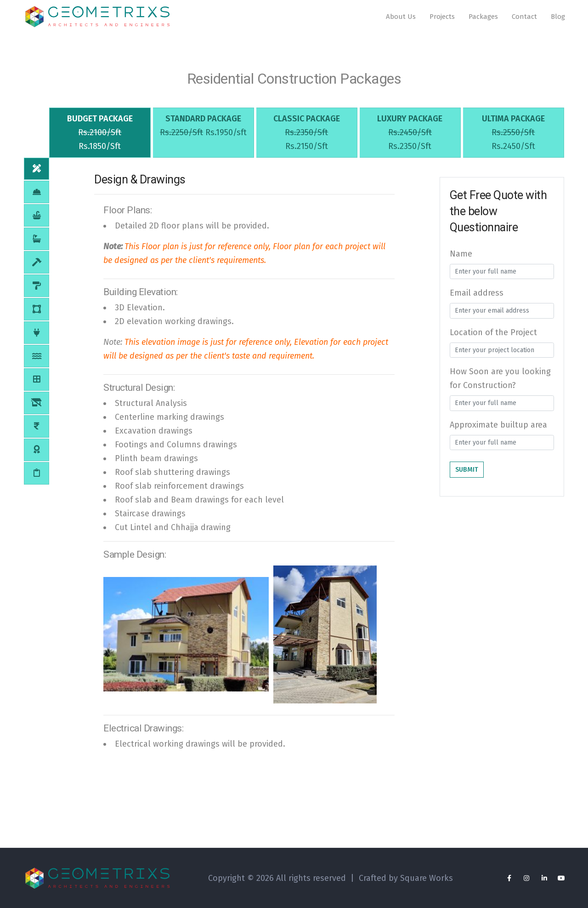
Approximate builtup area (498, 429)
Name (461, 258)
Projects (442, 18)
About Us (401, 18)
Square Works (427, 878)
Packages (483, 18)
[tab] (100, 136)
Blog (558, 18)
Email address (477, 297)
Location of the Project (493, 337)
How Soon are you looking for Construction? (500, 383)
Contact (524, 18)
